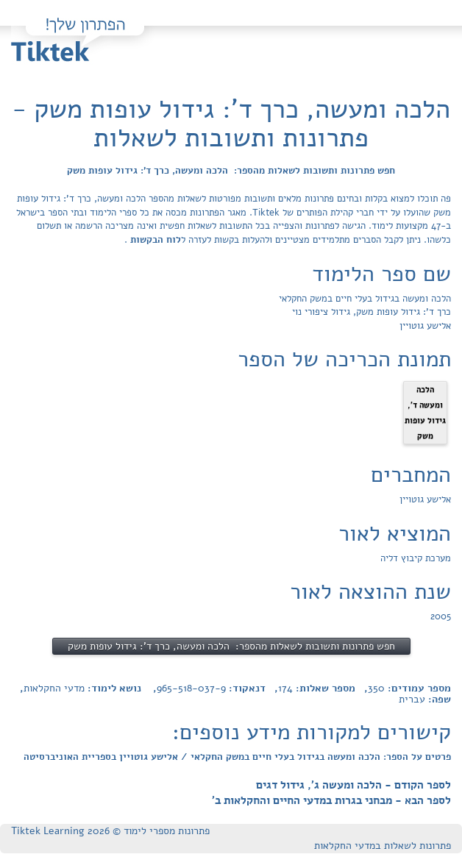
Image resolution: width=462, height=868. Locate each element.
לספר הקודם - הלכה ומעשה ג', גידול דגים (353, 785)
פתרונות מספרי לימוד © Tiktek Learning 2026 (110, 831)
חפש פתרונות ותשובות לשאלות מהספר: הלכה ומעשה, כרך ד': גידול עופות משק (231, 171)
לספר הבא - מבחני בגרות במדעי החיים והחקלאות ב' (331, 800)
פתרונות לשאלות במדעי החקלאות (383, 846)
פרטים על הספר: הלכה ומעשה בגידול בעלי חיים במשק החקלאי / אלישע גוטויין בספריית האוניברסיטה (237, 757)
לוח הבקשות (154, 240)
